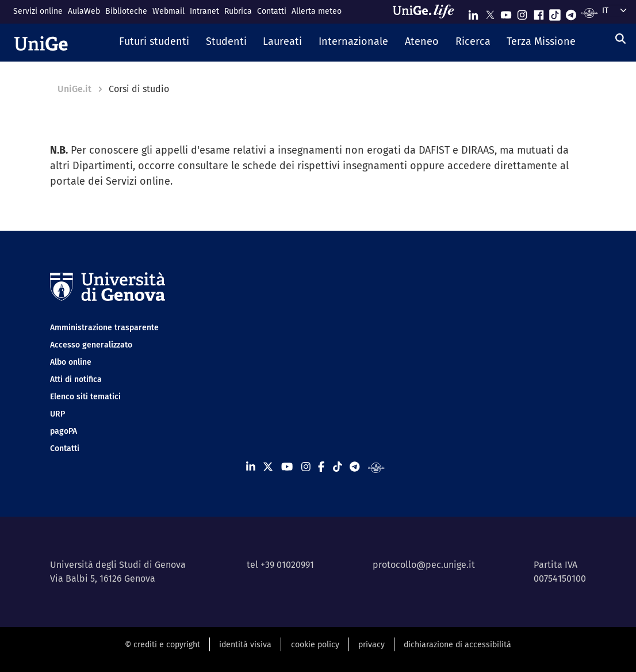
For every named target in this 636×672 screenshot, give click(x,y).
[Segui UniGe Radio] (590, 12)
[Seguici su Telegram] (571, 12)
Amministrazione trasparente (104, 328)
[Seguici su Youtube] (506, 12)
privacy (371, 645)
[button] (154, 43)
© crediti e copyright (162, 645)
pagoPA (64, 431)
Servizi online (38, 11)
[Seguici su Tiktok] (555, 12)
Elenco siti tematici (85, 397)
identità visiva (245, 645)
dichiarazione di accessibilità (457, 645)
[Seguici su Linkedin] (473, 12)
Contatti (272, 11)
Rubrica (238, 11)
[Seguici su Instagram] (522, 12)
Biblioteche (126, 11)
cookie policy (315, 645)
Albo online (71, 362)
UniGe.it (74, 89)
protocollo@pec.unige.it (424, 565)
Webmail (168, 11)
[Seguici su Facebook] (539, 12)
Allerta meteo (317, 11)
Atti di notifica (76, 379)
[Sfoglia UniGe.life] (427, 12)
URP (58, 414)
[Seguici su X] (490, 12)
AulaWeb (84, 11)
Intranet (204, 11)
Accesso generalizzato (91, 345)
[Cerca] (620, 39)
